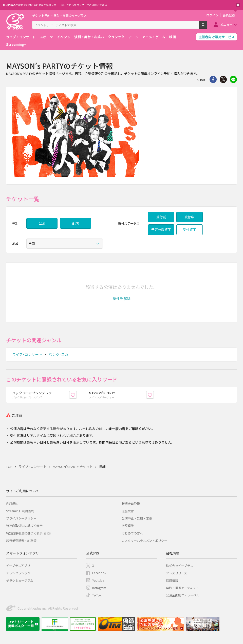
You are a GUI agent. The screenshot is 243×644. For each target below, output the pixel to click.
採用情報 (172, 580)
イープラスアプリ (18, 565)
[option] (122, 136)
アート (133, 37)
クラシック (116, 37)
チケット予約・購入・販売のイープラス (59, 15)
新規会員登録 (131, 503)
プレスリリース (176, 573)
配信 (76, 223)
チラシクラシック (18, 573)
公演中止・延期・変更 (137, 518)
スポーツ (46, 37)
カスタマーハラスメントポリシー (144, 540)
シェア (213, 79)
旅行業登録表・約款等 (21, 540)
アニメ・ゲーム (154, 37)
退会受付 (128, 511)
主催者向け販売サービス (217, 37)
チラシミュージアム (20, 580)
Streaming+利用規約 (20, 511)
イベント (64, 37)
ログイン (212, 15)
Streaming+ (16, 44)
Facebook (99, 573)
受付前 (161, 217)
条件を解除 (122, 298)
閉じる (238, 5)
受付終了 (190, 230)
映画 (173, 37)
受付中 (189, 217)
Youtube (98, 580)
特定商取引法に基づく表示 (24, 525)
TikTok (97, 595)
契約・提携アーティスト (182, 588)
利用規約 (12, 503)
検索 (207, 27)
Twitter (223, 79)
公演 (42, 223)
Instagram (99, 588)
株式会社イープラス (180, 565)
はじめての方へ (132, 533)
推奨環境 (128, 525)
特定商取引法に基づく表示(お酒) (28, 533)
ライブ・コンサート (21, 37)
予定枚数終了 (161, 230)
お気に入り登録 (77, 395)
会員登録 (229, 15)
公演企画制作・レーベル (183, 595)
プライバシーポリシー (21, 518)
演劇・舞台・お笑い (89, 37)
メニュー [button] (226, 24)
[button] (122, 298)
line (233, 79)
